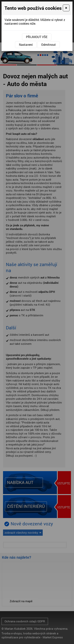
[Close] (66, 8)
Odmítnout (48, 45)
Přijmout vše (37, 37)
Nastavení (26, 45)
